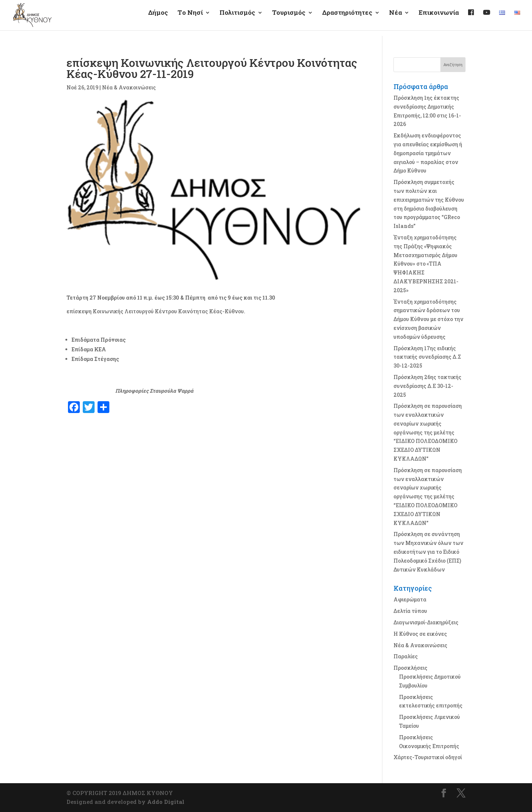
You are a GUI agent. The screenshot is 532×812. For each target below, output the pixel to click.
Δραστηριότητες (347, 19)
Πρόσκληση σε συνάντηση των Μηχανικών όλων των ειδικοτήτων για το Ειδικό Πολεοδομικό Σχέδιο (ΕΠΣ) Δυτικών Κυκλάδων (428, 552)
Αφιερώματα (410, 599)
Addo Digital (166, 802)
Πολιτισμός (237, 19)
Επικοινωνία (439, 19)
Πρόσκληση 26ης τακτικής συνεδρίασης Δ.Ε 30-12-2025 (427, 386)
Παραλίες (406, 656)
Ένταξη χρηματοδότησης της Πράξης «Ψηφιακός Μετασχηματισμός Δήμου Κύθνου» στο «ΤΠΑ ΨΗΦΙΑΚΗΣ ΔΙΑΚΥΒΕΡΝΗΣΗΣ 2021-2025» (426, 264)
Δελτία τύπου (410, 611)
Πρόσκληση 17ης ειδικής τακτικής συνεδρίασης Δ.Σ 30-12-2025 (427, 357)
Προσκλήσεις (410, 668)
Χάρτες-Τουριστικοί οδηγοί (428, 757)
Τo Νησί (190, 19)
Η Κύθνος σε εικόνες (420, 634)
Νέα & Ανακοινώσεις (129, 87)
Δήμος (158, 19)
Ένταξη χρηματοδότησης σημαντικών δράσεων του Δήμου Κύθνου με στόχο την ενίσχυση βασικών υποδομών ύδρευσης (428, 319)
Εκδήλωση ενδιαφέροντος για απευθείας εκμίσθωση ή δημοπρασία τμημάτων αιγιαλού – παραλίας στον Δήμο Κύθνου (428, 153)
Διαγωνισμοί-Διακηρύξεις (426, 622)
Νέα (395, 19)
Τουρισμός (289, 19)
